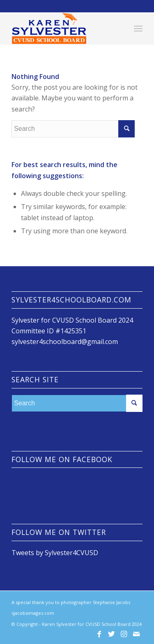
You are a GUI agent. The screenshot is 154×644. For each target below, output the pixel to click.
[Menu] (138, 28)
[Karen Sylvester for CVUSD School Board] (64, 28)
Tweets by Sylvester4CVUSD (55, 553)
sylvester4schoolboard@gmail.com (65, 342)
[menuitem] (138, 28)
